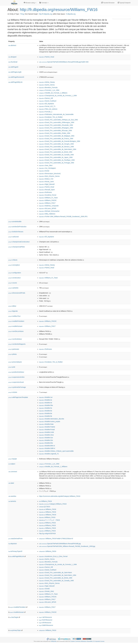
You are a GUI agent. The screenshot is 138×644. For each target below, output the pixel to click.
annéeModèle (15, 222)
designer (12, 57)
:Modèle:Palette (47, 427)
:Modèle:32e (46, 440)
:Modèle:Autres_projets (50, 421)
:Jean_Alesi (46, 165)
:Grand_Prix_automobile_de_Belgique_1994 (57, 136)
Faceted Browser (108, 3)
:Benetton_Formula (48, 88)
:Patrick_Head (47, 57)
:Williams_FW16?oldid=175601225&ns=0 (56, 539)
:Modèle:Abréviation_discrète (52, 419)
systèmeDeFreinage (17, 387)
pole (12, 367)
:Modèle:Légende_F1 (49, 454)
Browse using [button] (30, 3)
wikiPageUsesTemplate (18, 397)
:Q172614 (45, 507)
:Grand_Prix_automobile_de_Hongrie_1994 (56, 144)
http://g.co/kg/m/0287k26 (47, 533)
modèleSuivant (15, 326)
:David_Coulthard (48, 101)
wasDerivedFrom (15, 539)
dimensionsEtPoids (17, 293)
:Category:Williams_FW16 (53, 504)
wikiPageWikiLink (15, 82)
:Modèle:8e (46, 413)
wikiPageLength (15, 72)
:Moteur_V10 (46, 179)
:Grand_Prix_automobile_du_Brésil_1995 (56, 578)
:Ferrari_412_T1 (47, 106)
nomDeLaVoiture (16, 331)
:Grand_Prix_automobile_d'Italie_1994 (55, 133)
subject (12, 464)
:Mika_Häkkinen (47, 214)
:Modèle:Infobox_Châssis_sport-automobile (56, 451)
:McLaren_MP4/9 (48, 208)
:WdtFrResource (46, 625)
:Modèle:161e (46, 435)
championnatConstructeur (19, 242)
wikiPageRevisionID (16, 77)
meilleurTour (14, 316)
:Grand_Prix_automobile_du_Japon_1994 (56, 157)
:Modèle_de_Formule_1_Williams (53, 93)
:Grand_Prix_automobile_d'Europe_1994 (56, 130)
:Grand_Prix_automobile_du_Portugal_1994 (57, 163)
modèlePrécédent (16, 321)
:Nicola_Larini (46, 182)
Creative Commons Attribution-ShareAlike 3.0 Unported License (87, 641)
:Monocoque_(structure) (50, 173)
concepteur (14, 265)
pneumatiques (15, 362)
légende (13, 311)
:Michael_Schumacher (49, 211)
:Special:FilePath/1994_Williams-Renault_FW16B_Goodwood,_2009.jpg (67, 546)
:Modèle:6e (46, 411)
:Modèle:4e (46, 403)
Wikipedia (54, 641)
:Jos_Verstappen (47, 168)
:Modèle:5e (46, 408)
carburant (14, 237)
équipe (13, 459)
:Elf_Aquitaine (47, 104)
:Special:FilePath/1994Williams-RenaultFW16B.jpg (60, 544)
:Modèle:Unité (47, 432)
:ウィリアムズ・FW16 (49, 520)
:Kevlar (44, 171)
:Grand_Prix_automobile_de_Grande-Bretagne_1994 (60, 141)
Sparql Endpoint (124, 3)
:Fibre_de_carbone (48, 109)
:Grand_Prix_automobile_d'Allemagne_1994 (57, 122)
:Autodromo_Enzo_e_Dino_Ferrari (53, 556)
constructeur (15, 278)
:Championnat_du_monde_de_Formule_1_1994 (58, 96)
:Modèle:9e (46, 416)
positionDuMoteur (16, 372)
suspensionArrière (16, 377)
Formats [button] (44, 3)
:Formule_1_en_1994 (49, 90)
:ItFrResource (45, 623)
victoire (13, 392)
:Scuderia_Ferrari (48, 195)
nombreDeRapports (17, 344)
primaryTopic (15, 630)
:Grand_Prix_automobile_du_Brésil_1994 (56, 152)
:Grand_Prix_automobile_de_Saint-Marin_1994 (58, 149)
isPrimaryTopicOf (15, 551)
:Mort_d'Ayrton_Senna (49, 176)
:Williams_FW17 (47, 203)
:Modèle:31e (46, 438)
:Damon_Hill (46, 98)
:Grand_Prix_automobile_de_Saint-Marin (56, 573)
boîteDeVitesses (16, 232)
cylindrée (13, 288)
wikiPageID (13, 67)
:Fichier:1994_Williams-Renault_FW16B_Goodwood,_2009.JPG (63, 216)
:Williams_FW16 (45, 501)
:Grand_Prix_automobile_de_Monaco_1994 (56, 147)
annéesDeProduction (17, 227)
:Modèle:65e (46, 443)
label (11, 483)
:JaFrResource (45, 617)
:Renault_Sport (47, 190)
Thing (22, 14)
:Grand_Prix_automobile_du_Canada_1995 (56, 581)
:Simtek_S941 (47, 591)
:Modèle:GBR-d (47, 448)
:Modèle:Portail (47, 430)
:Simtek (44, 589)
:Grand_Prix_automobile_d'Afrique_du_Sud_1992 (58, 120)
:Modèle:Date (46, 424)
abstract (12, 45)
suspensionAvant (16, 382)
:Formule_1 (46, 112)
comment (13, 472)
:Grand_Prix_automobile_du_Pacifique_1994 (57, 160)
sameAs (12, 501)
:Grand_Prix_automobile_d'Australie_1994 (56, 125)
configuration (15, 273)
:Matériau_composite (49, 206)
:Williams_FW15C (48, 200)
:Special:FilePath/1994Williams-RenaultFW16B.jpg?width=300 (64, 62)
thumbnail (13, 62)
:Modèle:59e (46, 405)
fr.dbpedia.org (71, 14)
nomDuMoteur (15, 339)
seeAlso (12, 496)
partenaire (14, 349)
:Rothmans (45, 192)
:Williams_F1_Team (48, 198)
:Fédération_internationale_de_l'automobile (56, 114)
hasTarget (14, 617)
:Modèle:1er (46, 397)
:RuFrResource (46, 620)
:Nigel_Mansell (47, 184)
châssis (13, 260)
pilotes (13, 354)
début (12, 306)
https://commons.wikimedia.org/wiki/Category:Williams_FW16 (60, 496)
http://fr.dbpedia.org (45, 14)
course (13, 283)
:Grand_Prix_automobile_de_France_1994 (56, 139)
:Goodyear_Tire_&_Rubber (51, 117)
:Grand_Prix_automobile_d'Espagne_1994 (56, 128)
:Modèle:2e (46, 400)
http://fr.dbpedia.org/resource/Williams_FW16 (59, 10)
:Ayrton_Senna (47, 85)
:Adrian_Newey (47, 82)
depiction (13, 544)
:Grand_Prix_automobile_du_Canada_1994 (56, 155)
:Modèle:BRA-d (47, 446)
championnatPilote (17, 247)
